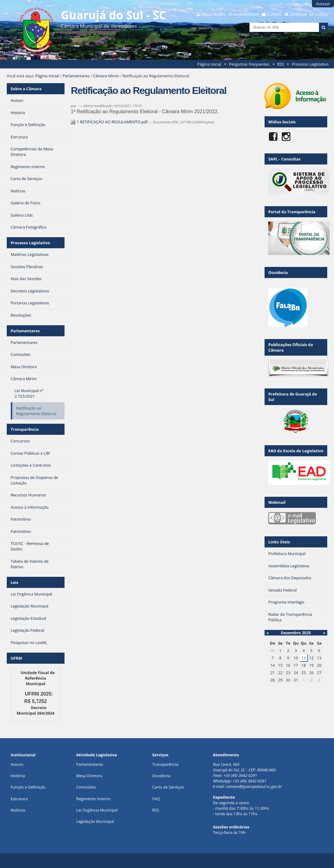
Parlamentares (76, 76)
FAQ (156, 799)
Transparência (25, 429)
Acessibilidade (246, 14)
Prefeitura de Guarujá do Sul (293, 397)
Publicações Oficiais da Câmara (291, 347)
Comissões (86, 787)
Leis (15, 582)
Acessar (323, 4)
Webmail (277, 502)
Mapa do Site (214, 14)
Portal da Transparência (292, 212)
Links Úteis (279, 542)
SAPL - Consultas (284, 159)
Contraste (298, 14)
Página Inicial (209, 64)
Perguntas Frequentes (249, 64)
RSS (281, 64)
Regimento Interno (93, 799)
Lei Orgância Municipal (97, 810)
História (18, 776)
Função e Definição (28, 787)
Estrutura (19, 799)
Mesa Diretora (89, 776)
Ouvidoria (278, 272)
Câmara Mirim (106, 76)
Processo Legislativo (310, 64)
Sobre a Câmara (26, 89)
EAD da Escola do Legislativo (296, 451)
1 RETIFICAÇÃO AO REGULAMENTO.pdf (110, 122)
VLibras (321, 14)
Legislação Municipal (95, 821)
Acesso (17, 764)
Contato (274, 14)
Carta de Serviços (168, 787)
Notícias (18, 810)
